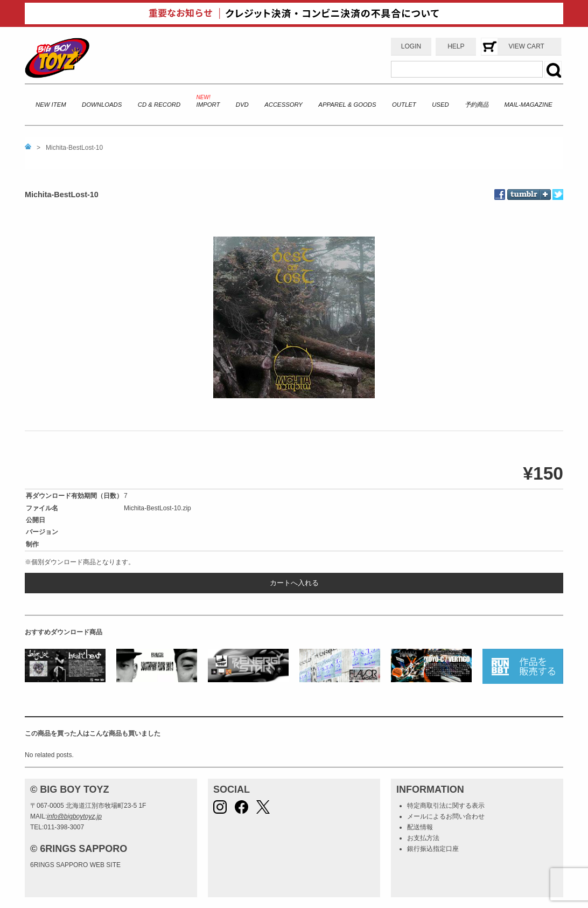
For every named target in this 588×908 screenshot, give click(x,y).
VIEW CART (526, 46)
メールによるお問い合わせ (446, 816)
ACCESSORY (283, 105)
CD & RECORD (159, 105)
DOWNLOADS (102, 105)
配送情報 (420, 827)
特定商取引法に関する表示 (446, 806)
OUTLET (404, 105)
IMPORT (208, 105)
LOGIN (411, 46)
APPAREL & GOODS (347, 105)
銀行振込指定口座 (433, 849)
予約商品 (477, 105)
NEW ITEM (51, 105)
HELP (456, 46)
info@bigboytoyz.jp (74, 816)
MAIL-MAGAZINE (528, 105)
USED (440, 105)
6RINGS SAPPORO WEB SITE (75, 865)
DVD (242, 105)
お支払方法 (423, 838)
